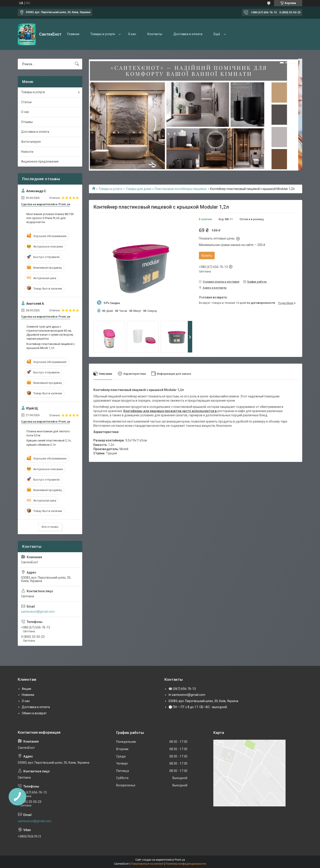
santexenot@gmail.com (38, 612)
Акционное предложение (40, 161)
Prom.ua (180, 860)
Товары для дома (138, 189)
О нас (132, 34)
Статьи (26, 102)
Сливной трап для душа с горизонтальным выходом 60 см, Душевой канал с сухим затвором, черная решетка (50, 333)
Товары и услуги (103, 34)
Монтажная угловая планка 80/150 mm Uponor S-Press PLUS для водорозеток (50, 218)
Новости (27, 152)
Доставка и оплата (188, 34)
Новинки (28, 695)
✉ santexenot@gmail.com (187, 695)
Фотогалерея (31, 142)
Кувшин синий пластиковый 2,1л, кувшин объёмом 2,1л (49, 442)
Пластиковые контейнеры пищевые (181, 189)
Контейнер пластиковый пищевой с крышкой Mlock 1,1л (51, 346)
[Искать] (77, 64)
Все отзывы (50, 527)
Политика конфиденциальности (186, 864)
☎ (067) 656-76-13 (182, 689)
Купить (207, 256)
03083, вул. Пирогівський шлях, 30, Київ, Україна (203, 701)
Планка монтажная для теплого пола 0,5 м (48, 433)
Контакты (155, 34)
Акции (26, 689)
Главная (73, 34)
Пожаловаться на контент (147, 864)
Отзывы (27, 122)
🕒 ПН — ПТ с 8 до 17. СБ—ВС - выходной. (198, 707)
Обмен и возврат (34, 713)
